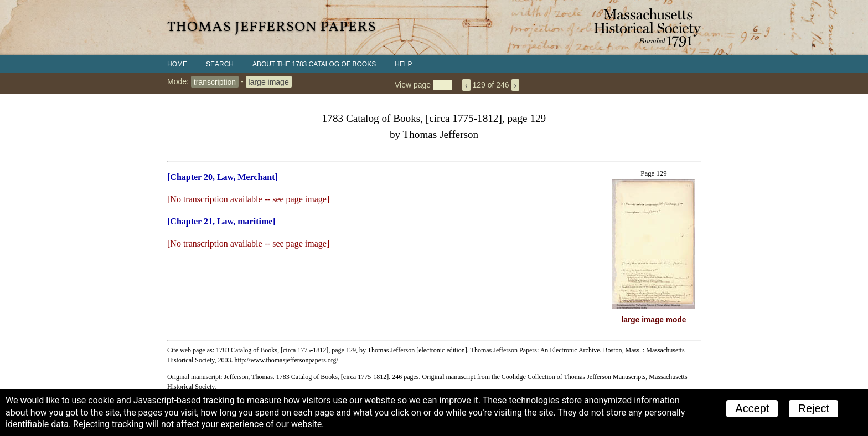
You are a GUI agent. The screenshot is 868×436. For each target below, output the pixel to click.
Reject (813, 408)
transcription (215, 81)
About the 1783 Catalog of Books (314, 64)
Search (220, 64)
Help (403, 64)
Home (177, 64)
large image (269, 81)
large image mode (654, 320)
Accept (752, 408)
